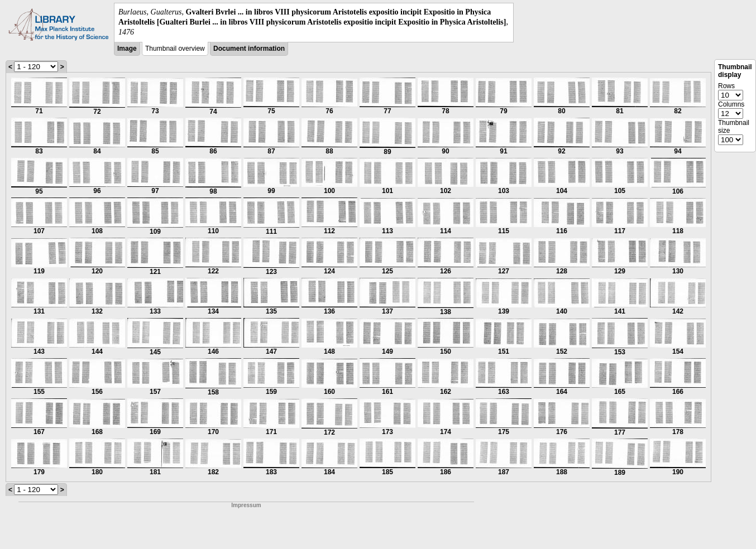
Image (127, 49)
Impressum (246, 505)
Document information (249, 49)
